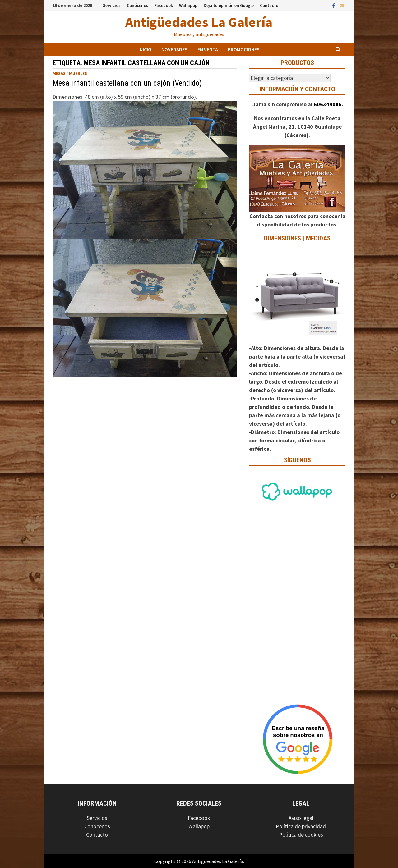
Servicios (112, 5)
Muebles (78, 73)
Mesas (59, 73)
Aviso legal (301, 818)
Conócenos (138, 5)
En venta (208, 49)
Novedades (174, 49)
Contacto (269, 5)
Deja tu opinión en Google (229, 5)
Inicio (145, 49)
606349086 (328, 104)
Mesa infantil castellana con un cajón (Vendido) (127, 83)
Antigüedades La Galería (199, 22)
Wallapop (188, 5)
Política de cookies (301, 835)
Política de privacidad (301, 826)
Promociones (244, 49)
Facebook (164, 5)
